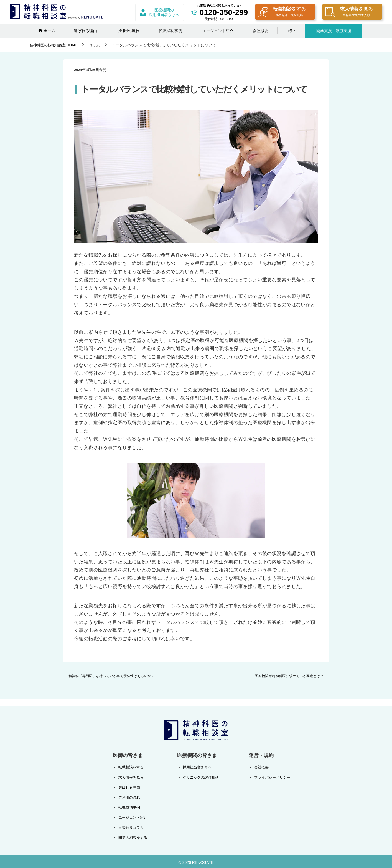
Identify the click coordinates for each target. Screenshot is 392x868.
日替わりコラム (132, 826)
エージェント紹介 (218, 31)
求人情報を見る (349, 12)
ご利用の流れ (128, 31)
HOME (55, 45)
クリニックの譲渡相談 (200, 777)
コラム (291, 31)
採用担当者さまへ (197, 767)
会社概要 (261, 31)
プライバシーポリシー (271, 777)
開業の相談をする (134, 836)
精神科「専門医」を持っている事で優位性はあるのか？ (111, 676)
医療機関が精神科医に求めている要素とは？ (289, 676)
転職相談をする (282, 12)
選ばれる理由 (85, 31)
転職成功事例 (170, 31)
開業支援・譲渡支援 (334, 31)
